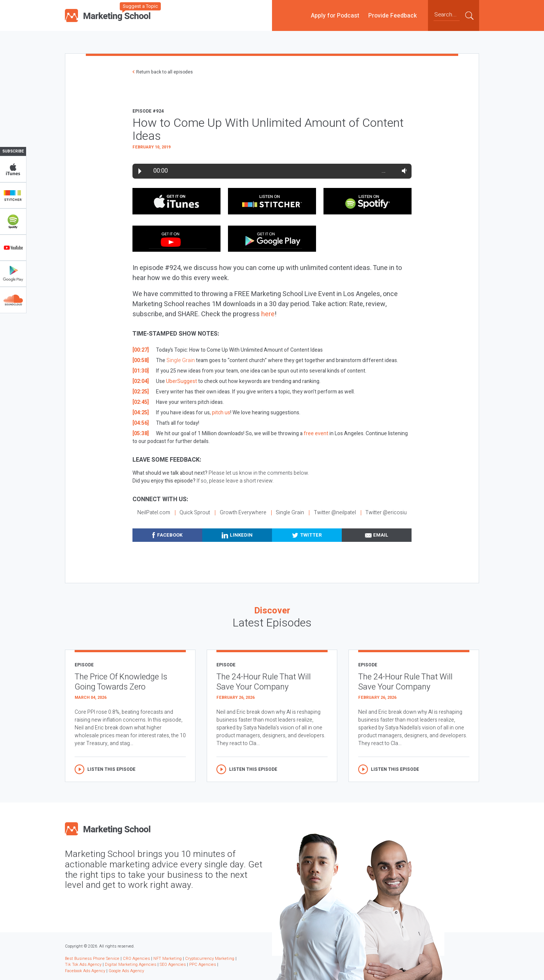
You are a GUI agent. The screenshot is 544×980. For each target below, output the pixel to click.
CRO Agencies (136, 959)
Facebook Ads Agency (85, 971)
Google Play (13, 274)
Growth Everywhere (243, 513)
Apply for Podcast (335, 15)
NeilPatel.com (154, 513)
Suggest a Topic (140, 6)
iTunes (13, 169)
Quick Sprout (195, 513)
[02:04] (141, 381)
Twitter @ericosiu (386, 513)
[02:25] (141, 392)
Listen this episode (111, 769)
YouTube (13, 248)
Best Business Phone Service (92, 959)
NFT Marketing (168, 959)
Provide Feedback (393, 15)
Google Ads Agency (126, 971)
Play (140, 171)
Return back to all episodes (165, 72)
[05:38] (141, 434)
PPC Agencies (203, 965)
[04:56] (141, 423)
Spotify (13, 222)
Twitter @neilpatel (335, 513)
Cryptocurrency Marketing (210, 959)
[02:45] (141, 402)
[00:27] (141, 350)
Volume (403, 171)
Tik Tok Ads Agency (83, 965)
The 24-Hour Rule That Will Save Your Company (264, 682)
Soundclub (13, 300)
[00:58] (141, 360)
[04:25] (141, 413)
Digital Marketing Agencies (131, 965)
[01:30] (141, 371)
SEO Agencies (173, 965)
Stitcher (13, 195)
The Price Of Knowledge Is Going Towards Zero (121, 682)
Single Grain (181, 360)
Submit (469, 15)
